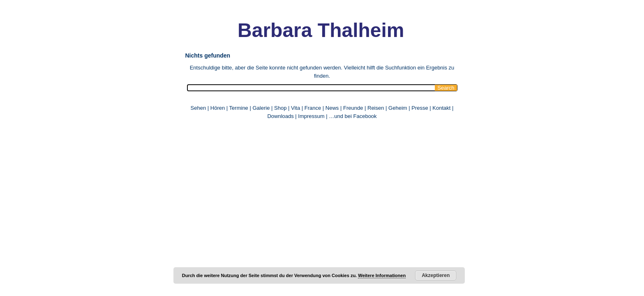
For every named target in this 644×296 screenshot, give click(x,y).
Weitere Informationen (382, 275)
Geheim (398, 108)
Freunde (353, 108)
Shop (280, 108)
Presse (420, 108)
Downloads (280, 116)
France (313, 108)
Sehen (199, 108)
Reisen (376, 108)
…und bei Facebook (353, 116)
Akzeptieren (436, 275)
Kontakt (441, 108)
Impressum (311, 116)
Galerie (261, 108)
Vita (295, 108)
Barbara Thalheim (306, 30)
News (332, 108)
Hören (218, 108)
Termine (240, 108)
